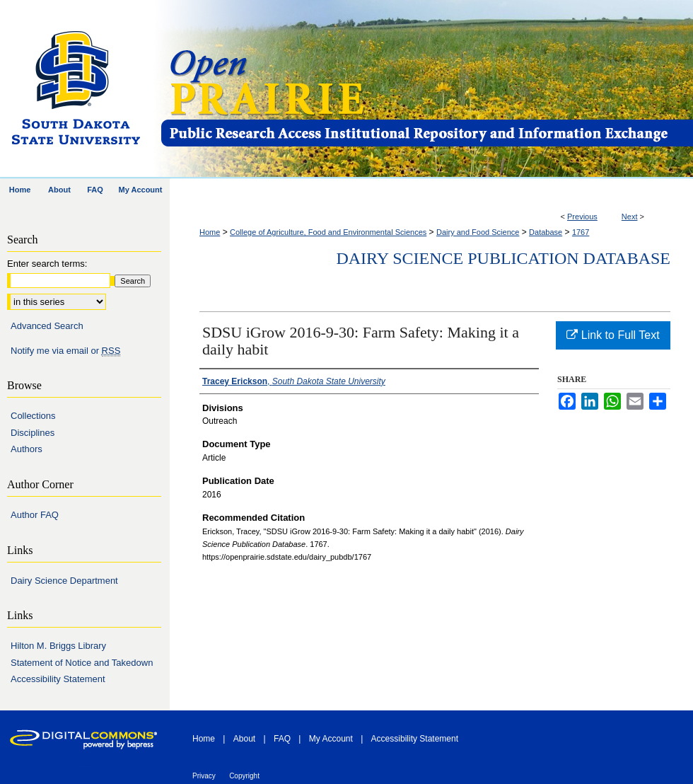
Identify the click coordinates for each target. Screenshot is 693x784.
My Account (331, 739)
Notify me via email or (65, 351)
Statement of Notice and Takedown (82, 663)
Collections (33, 416)
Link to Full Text (613, 335)
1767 (581, 232)
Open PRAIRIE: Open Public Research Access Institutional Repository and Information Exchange (426, 90)
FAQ (282, 739)
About (244, 739)
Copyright (244, 776)
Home (210, 232)
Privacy (204, 776)
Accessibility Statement (58, 679)
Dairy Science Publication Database (503, 258)
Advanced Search (47, 326)
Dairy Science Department (64, 581)
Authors (27, 449)
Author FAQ (35, 515)
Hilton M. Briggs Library (58, 646)
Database (546, 232)
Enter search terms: (47, 264)
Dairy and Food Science (478, 232)
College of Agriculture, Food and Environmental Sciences (328, 232)
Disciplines (33, 433)
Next (630, 217)
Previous (582, 217)
